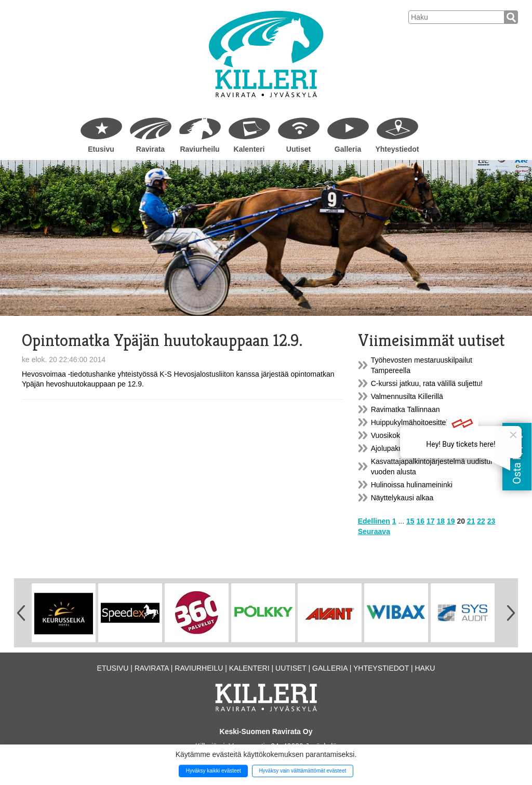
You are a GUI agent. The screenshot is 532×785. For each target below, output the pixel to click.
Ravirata (150, 149)
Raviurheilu (199, 149)
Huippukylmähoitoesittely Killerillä (425, 422)
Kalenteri (249, 149)
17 (431, 521)
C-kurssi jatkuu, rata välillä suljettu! (427, 383)
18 (441, 521)
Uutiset (298, 149)
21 (471, 521)
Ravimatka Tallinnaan (405, 409)
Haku (425, 668)
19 (451, 521)
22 (481, 521)
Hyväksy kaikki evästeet (214, 771)
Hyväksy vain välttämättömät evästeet (302, 771)
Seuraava (374, 531)
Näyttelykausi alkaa (402, 498)
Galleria (348, 149)
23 (491, 521)
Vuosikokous (391, 435)
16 (421, 521)
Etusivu (101, 149)
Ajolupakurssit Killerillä (407, 448)
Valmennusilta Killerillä (407, 396)
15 (410, 521)
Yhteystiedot (397, 149)
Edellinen (374, 521)
